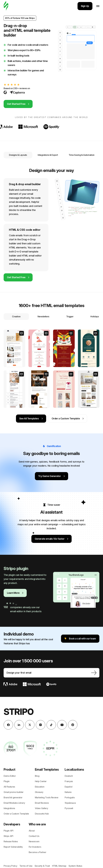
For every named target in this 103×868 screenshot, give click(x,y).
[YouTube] (62, 725)
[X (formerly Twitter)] (30, 725)
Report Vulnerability (13, 847)
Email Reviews (42, 803)
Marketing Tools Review (47, 797)
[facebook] (8, 725)
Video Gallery (42, 808)
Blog (37, 776)
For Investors (35, 847)
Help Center (41, 781)
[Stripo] (6, 6)
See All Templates (31, 418)
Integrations (9, 808)
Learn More (15, 593)
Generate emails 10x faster (52, 539)
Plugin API (9, 831)
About (32, 831)
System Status (75, 866)
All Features (9, 787)
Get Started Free (18, 104)
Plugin (7, 781)
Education (40, 787)
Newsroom (34, 841)
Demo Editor (10, 776)
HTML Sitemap (59, 866)
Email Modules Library (14, 803)
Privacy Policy (10, 866)
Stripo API (8, 836)
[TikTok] (51, 725)
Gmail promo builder (14, 792)
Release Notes (11, 841)
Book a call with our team (80, 639)
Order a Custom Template (68, 418)
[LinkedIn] (19, 725)
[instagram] (41, 725)
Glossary (39, 792)
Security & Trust (42, 866)
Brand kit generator (13, 797)
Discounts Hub (42, 814)
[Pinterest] (73, 725)
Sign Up (85, 6)
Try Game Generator (51, 476)
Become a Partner (37, 852)
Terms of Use (26, 866)
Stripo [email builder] (19, 712)
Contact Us (34, 836)
